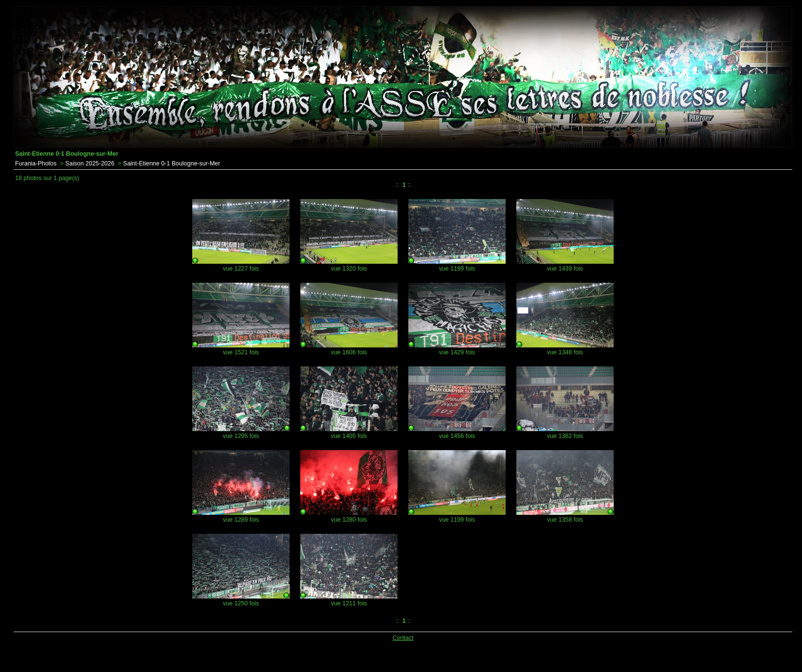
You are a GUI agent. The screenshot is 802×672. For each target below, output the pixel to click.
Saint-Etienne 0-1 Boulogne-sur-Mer (172, 163)
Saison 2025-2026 (90, 163)
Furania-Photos (36, 163)
